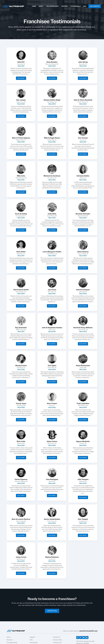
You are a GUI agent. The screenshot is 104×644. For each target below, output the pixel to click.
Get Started (34, 643)
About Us (10, 640)
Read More (21, 78)
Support (32, 637)
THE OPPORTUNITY (52, 6)
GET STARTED (95, 6)
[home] (13, 6)
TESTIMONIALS (76, 6)
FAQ (85, 6)
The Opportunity (12, 643)
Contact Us (57, 637)
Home (8, 637)
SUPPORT (65, 6)
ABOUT (41, 6)
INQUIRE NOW (52, 612)
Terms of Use (57, 643)
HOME (34, 6)
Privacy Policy (58, 640)
